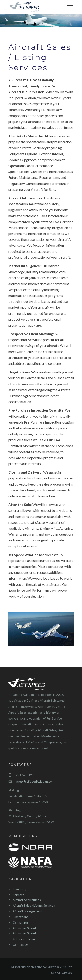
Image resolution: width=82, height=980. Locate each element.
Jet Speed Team (24, 939)
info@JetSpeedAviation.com (35, 781)
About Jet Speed (24, 928)
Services (18, 895)
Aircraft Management (27, 911)
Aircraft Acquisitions (27, 900)
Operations (21, 917)
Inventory (19, 889)
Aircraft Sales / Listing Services (34, 905)
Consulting (20, 922)
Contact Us (21, 945)
